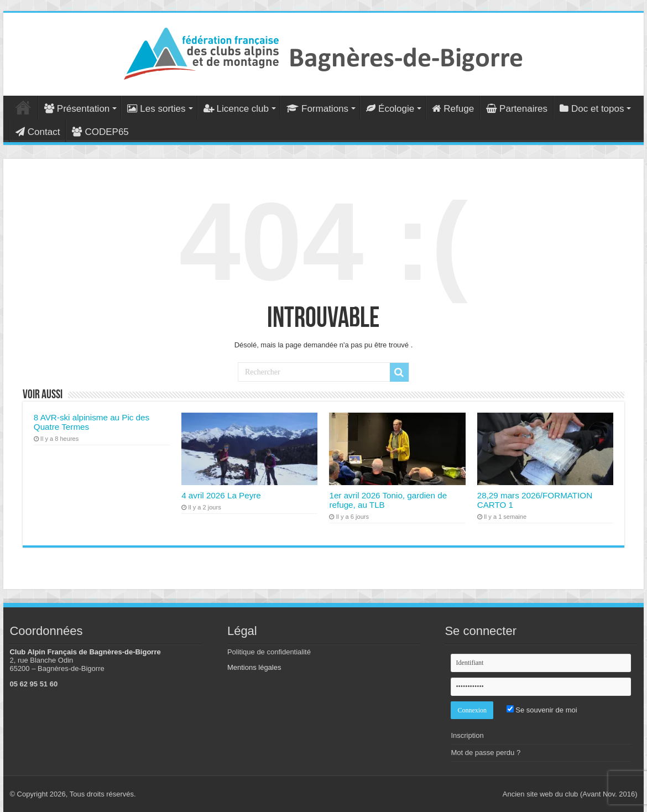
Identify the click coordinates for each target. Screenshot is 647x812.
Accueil (23, 107)
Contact (38, 132)
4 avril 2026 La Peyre (221, 495)
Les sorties (156, 109)
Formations (317, 109)
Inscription (467, 735)
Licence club (236, 109)
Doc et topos (592, 109)
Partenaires (517, 109)
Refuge (453, 109)
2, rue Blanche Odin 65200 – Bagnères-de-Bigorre (57, 664)
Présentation (77, 109)
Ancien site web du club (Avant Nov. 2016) (570, 794)
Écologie (390, 109)
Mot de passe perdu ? (486, 753)
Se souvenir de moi (542, 710)
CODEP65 (100, 132)
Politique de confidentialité (269, 652)
